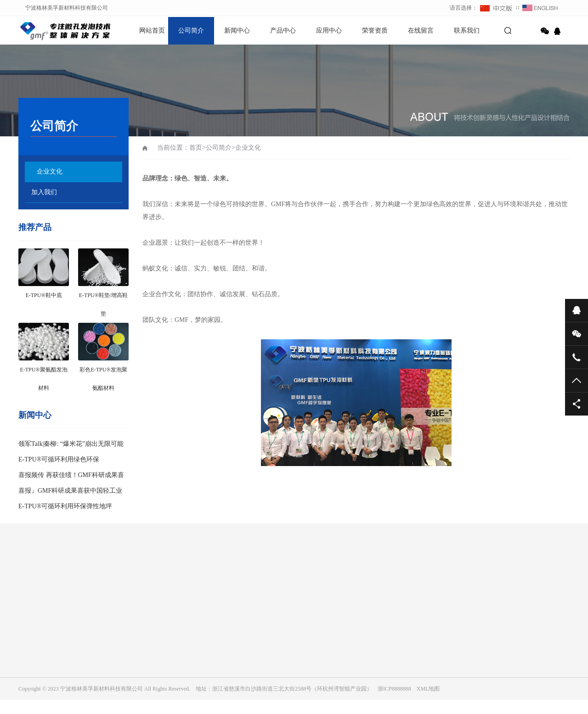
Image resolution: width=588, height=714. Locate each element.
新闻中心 (237, 31)
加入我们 (44, 192)
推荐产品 (35, 227)
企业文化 (50, 171)
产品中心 (283, 31)
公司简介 (191, 31)
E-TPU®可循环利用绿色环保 (59, 459)
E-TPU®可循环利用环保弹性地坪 (65, 506)
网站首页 (152, 31)
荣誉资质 (375, 31)
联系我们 (467, 31)
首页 (196, 148)
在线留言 (421, 31)
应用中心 (329, 31)
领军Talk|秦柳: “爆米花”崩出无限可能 (71, 444)
